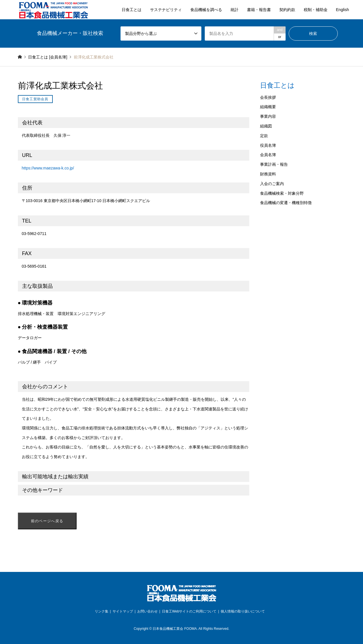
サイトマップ (123, 611)
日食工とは (132, 10)
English (343, 10)
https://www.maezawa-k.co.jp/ (48, 168)
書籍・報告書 (259, 10)
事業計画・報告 (274, 164)
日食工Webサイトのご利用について (189, 611)
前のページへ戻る (47, 521)
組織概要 (268, 107)
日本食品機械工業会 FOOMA (175, 629)
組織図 (266, 126)
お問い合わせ (147, 611)
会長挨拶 (268, 97)
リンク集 (102, 611)
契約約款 (287, 10)
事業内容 (268, 116)
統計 (235, 10)
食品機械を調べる (206, 10)
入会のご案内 (272, 184)
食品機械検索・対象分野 (282, 193)
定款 (264, 136)
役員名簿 (268, 145)
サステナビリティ (166, 10)
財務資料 (268, 174)
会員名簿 (268, 155)
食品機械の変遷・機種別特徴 (286, 203)
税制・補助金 (316, 10)
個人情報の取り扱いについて (243, 611)
